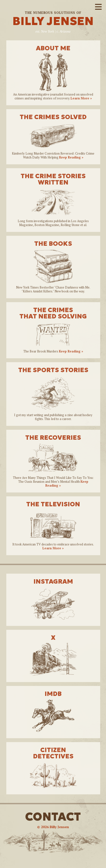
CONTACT (53, 817)
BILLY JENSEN (53, 21)
